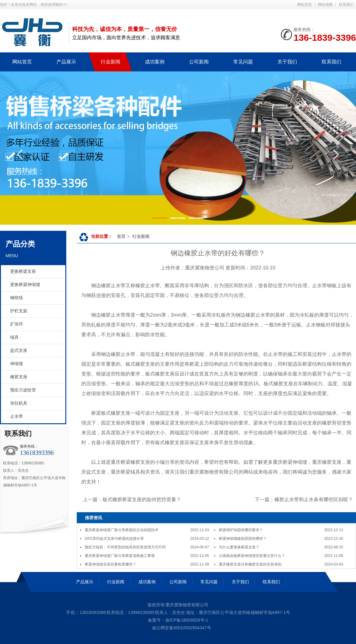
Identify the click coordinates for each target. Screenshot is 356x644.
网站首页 (304, 5)
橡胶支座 (19, 377)
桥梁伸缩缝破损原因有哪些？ (243, 539)
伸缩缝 (17, 364)
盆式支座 (19, 351)
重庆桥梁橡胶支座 (130, 462)
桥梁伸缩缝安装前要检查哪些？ (110, 564)
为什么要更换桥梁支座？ (239, 547)
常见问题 (209, 582)
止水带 (17, 416)
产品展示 (85, 582)
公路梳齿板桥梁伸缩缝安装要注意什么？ (252, 556)
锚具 (14, 337)
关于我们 (240, 582)
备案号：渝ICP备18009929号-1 (178, 620)
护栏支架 (19, 311)
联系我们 (346, 5)
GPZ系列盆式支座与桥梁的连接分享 (114, 539)
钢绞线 (17, 298)
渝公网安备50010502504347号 (181, 628)
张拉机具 (19, 403)
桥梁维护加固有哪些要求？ (241, 530)
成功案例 (147, 582)
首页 (121, 236)
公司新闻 (178, 582)
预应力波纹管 (23, 390)
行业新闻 (141, 236)
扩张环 (17, 324)
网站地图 (325, 5)
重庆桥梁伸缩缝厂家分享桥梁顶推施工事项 (120, 556)
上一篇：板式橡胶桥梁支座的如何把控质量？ (132, 499)
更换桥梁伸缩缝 (25, 285)
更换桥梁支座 (23, 271)
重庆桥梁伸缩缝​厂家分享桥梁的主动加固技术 (122, 530)
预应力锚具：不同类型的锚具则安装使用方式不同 (125, 547)
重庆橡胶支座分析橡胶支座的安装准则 (250, 564)
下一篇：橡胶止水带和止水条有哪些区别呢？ (304, 499)
